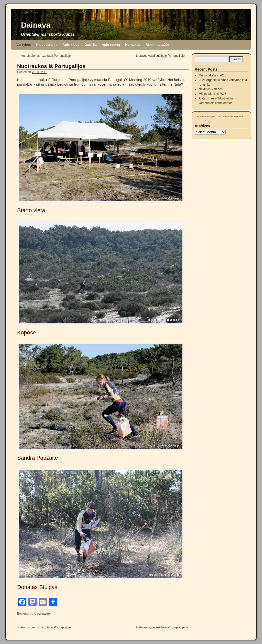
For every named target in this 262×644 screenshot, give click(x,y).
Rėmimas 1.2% (157, 45)
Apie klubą (71, 45)
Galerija (91, 45)
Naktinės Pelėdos (211, 89)
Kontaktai (133, 45)
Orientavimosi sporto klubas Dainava (214, 116)
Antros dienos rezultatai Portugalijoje (44, 56)
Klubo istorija (47, 45)
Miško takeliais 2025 (213, 94)
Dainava (36, 25)
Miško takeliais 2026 (213, 75)
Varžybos (24, 45)
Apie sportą (111, 45)
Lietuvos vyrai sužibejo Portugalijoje (162, 56)
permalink (43, 614)
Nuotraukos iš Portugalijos (51, 66)
